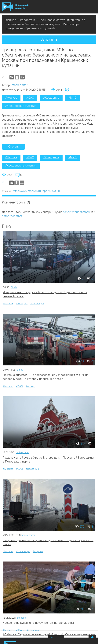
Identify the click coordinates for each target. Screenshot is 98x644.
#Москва (11, 98)
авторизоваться (12, 216)
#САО (30, 98)
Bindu (14, 287)
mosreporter (20, 85)
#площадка (37, 304)
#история (22, 304)
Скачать (13, 147)
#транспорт (23, 551)
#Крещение (51, 98)
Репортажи (28, 20)
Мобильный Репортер (15, 7)
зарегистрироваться (76, 212)
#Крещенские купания (21, 106)
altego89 (21, 618)
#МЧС (73, 98)
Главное (10, 20)
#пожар (30, 386)
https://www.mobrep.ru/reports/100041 (36, 191)
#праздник (32, 469)
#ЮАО (20, 630)
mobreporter (22, 452)
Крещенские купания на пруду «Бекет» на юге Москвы (38, 623)
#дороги (38, 551)
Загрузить (49, 39)
